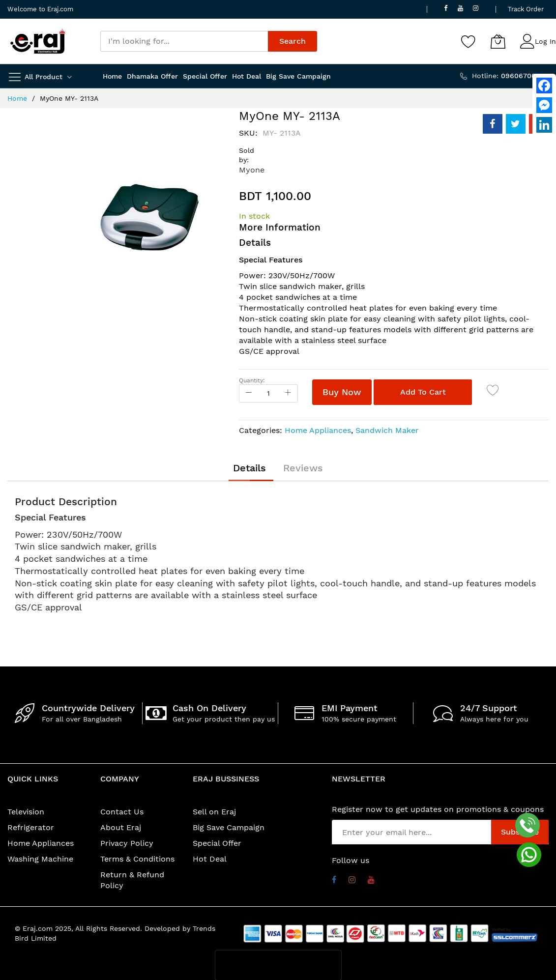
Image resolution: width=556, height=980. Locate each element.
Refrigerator (31, 827)
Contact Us (122, 812)
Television (26, 812)
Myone (252, 170)
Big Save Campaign (229, 827)
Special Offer (217, 843)
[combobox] (184, 41)
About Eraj (121, 827)
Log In (545, 41)
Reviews (303, 468)
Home (17, 98)
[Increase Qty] (288, 393)
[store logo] (38, 41)
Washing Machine (40, 859)
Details (249, 468)
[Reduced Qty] (249, 393)
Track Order (526, 9)
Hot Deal (210, 859)
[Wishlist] (468, 41)
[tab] (249, 468)
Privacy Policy (127, 843)
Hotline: (510, 76)
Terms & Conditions (137, 859)
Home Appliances (318, 430)
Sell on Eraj (214, 812)
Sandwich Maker (387, 430)
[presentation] (278, 965)
